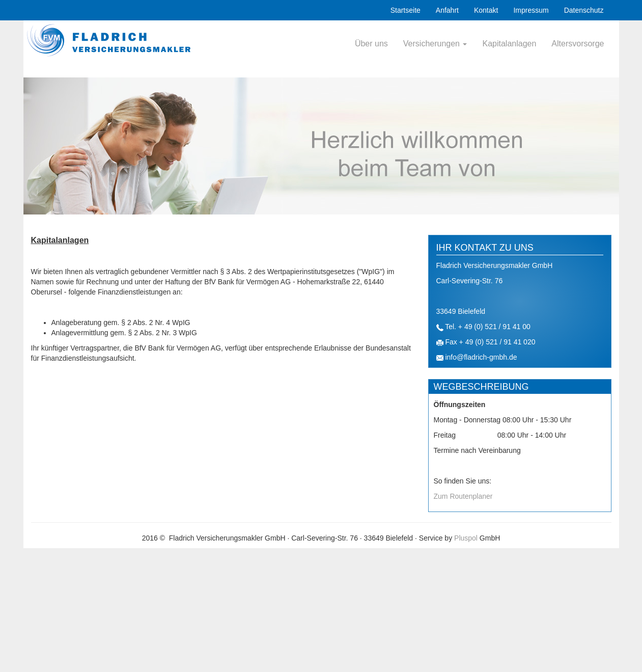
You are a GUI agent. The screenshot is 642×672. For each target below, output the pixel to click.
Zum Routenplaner (463, 496)
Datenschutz (584, 10)
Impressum (531, 10)
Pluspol (466, 538)
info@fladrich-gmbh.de (481, 357)
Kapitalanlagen (509, 44)
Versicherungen (435, 44)
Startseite (406, 10)
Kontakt (486, 10)
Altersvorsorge (578, 44)
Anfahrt (447, 10)
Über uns (371, 44)
